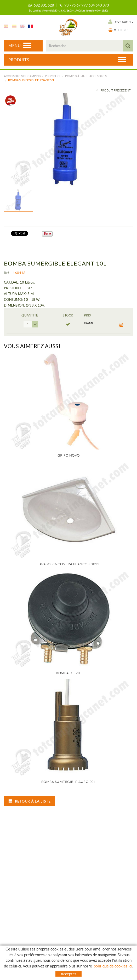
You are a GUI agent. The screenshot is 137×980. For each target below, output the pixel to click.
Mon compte (121, 22)
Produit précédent (113, 90)
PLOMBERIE (53, 76)
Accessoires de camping (22, 76)
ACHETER (121, 325)
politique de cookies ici (113, 966)
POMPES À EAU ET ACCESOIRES (86, 76)
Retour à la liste (29, 801)
